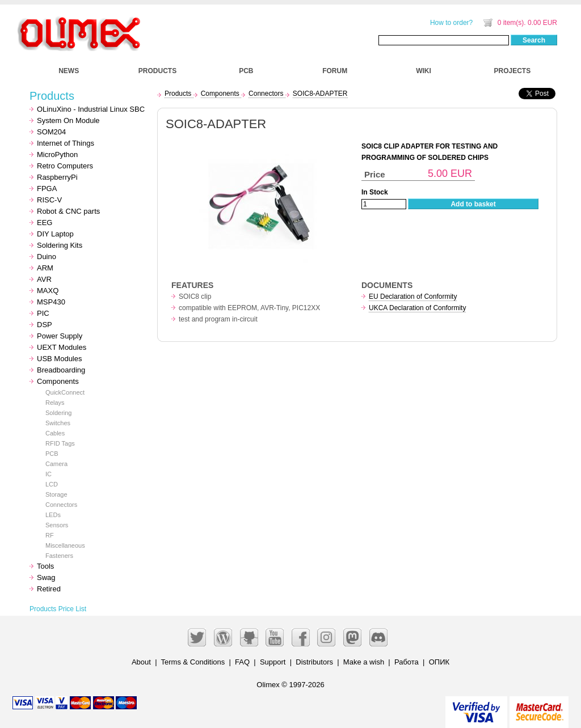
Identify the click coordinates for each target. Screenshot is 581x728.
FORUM (335, 71)
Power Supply (60, 336)
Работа (407, 662)
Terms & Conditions (193, 662)
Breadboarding (61, 370)
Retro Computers (65, 166)
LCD (52, 484)
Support (273, 662)
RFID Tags (60, 443)
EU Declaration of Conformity (413, 297)
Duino (47, 257)
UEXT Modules (62, 347)
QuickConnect (65, 392)
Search (534, 40)
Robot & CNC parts (68, 211)
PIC (43, 313)
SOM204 (51, 132)
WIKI (424, 71)
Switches (58, 423)
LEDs (53, 515)
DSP (45, 325)
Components (58, 381)
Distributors (314, 662)
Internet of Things (66, 143)
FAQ (242, 662)
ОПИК (439, 662)
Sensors (57, 525)
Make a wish (364, 662)
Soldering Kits (60, 245)
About (141, 662)
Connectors (61, 505)
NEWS (69, 71)
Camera (56, 464)
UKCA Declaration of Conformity (417, 308)
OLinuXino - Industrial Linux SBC (91, 109)
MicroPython (57, 155)
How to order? (451, 23)
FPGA (47, 189)
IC (49, 474)
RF (50, 535)
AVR (44, 279)
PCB (246, 71)
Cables (55, 433)
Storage (56, 494)
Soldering (58, 413)
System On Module (68, 120)
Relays (55, 403)
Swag (46, 577)
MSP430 (51, 302)
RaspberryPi (57, 177)
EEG (45, 223)
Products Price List (58, 609)
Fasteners (59, 556)
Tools (45, 566)
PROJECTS (513, 71)
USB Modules (59, 359)
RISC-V (49, 200)
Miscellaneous (65, 545)
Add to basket (473, 204)
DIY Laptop (55, 234)
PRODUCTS (157, 71)
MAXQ (48, 291)
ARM (45, 268)
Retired (49, 589)
